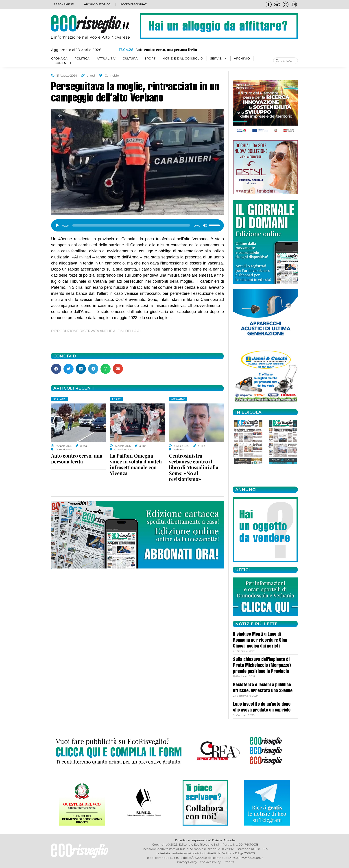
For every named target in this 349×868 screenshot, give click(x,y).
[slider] (131, 225)
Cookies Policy (210, 862)
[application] (137, 224)
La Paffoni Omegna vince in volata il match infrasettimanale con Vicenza (136, 464)
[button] (56, 369)
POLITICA (82, 58)
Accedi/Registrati (134, 4)
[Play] (57, 225)
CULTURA (130, 58)
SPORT (150, 58)
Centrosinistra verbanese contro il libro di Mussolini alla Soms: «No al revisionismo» (194, 467)
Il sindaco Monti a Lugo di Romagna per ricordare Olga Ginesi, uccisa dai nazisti (260, 640)
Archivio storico (97, 4)
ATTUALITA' (178, 399)
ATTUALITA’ (106, 58)
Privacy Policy (187, 862)
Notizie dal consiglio (183, 58)
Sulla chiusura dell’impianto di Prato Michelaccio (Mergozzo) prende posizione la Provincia (262, 666)
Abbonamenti (64, 4)
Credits (229, 862)
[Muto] (205, 225)
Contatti (63, 63)
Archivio (242, 58)
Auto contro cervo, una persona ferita (77, 458)
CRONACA (59, 58)
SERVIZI (219, 59)
